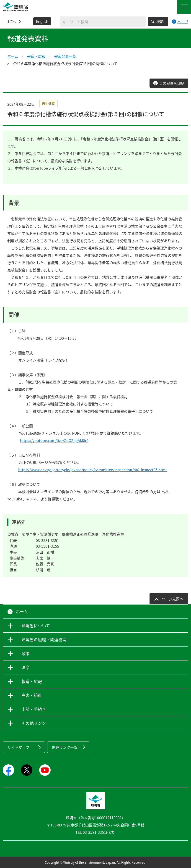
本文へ (12, 21)
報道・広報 (36, 56)
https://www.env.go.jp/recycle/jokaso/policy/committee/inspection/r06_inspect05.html (92, 470)
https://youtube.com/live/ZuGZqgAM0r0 (54, 440)
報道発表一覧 (65, 56)
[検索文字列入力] (103, 22)
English (42, 21)
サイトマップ (18, 747)
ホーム (13, 56)
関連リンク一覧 (65, 747)
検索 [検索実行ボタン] (160, 21)
